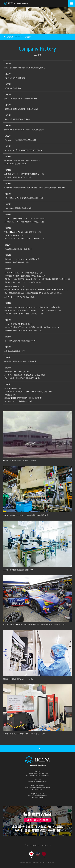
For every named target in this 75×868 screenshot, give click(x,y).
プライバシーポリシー (32, 845)
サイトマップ (46, 845)
